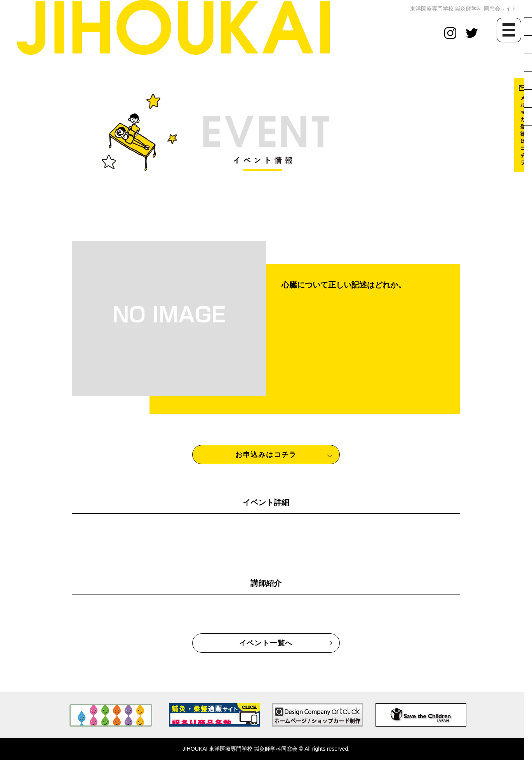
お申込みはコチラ (266, 455)
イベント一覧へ (266, 643)
